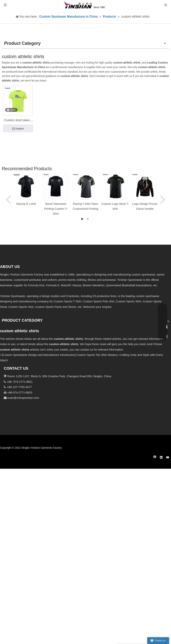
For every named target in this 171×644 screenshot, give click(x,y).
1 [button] (83, 219)
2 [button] (88, 219)
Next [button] (162, 200)
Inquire (18, 129)
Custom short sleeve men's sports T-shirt (18, 121)
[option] (26, 189)
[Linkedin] (161, 458)
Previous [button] (9, 200)
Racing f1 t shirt (26, 204)
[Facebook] (155, 458)
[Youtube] (168, 458)
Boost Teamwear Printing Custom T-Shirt (56, 209)
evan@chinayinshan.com (23, 398)
